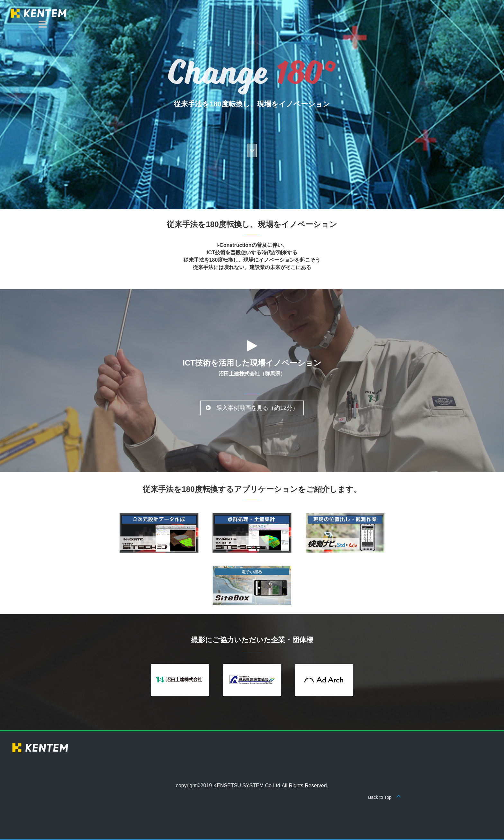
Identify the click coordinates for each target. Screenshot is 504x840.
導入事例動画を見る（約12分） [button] (252, 408)
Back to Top (385, 797)
